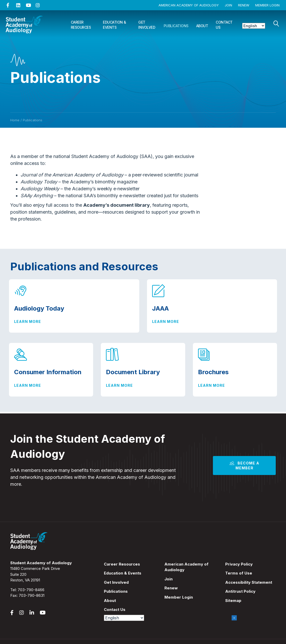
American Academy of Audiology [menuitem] (186, 567)
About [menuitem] (110, 601)
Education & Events (115, 25)
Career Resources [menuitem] (122, 564)
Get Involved (147, 25)
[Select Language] (254, 26)
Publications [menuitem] (116, 591)
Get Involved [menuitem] (116, 582)
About (202, 26)
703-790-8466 (31, 590)
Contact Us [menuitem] (115, 610)
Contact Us (224, 25)
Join (228, 5)
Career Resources (81, 25)
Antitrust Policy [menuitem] (240, 591)
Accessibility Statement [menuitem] (249, 582)
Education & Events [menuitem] (123, 573)
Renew (244, 5)
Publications (176, 26)
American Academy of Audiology (189, 5)
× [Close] (234, 618)
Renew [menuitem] (171, 588)
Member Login (267, 5)
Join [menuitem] (169, 579)
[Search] (276, 24)
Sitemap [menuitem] (233, 601)
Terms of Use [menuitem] (239, 573)
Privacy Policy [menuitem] (239, 564)
